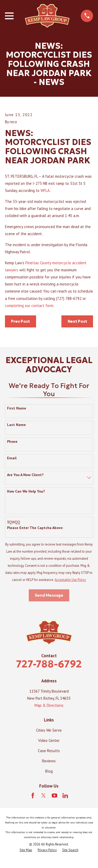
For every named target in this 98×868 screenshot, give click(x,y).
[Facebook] (33, 796)
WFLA (45, 190)
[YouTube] (54, 796)
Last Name (16, 425)
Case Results (49, 751)
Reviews (49, 761)
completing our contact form (29, 306)
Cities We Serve (49, 730)
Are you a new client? (25, 475)
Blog (49, 771)
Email (12, 458)
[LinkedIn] (65, 796)
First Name (17, 408)
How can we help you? (26, 491)
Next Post (77, 321)
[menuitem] (26, 850)
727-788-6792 (49, 664)
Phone (12, 442)
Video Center (49, 740)
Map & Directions (49, 705)
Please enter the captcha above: (35, 528)
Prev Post (20, 321)
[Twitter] (44, 796)
